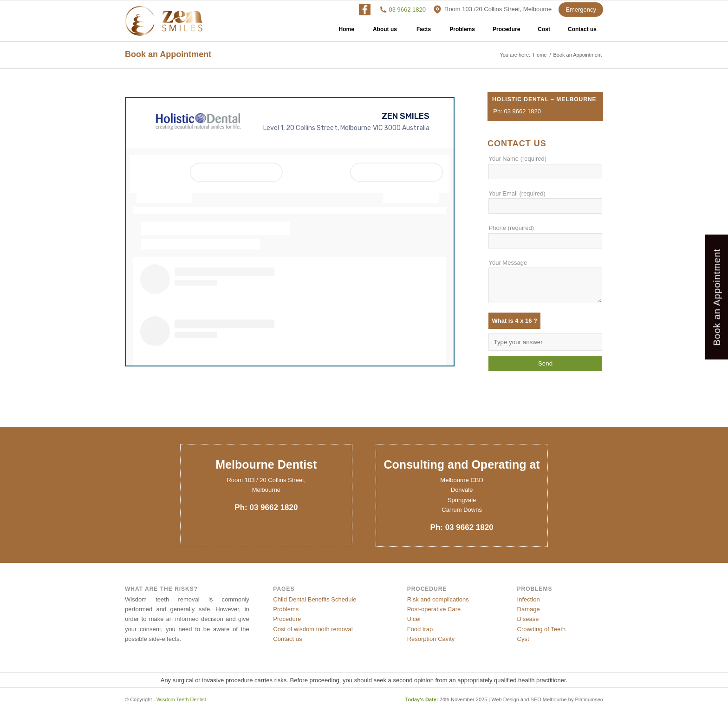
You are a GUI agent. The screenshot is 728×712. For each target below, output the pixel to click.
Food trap (420, 629)
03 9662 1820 (407, 10)
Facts (424, 33)
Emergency (581, 10)
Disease (528, 619)
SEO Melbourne (548, 699)
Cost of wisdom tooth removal (313, 629)
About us (385, 33)
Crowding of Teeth (542, 629)
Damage (529, 609)
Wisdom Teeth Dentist (181, 699)
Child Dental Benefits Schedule (315, 599)
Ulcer (414, 619)
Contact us (582, 33)
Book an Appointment (168, 54)
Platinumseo (589, 699)
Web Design (505, 699)
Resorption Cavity (431, 639)
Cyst (523, 639)
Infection (529, 599)
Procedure (506, 33)
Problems (462, 33)
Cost (544, 33)
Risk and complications (438, 599)
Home (347, 33)
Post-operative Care (434, 609)
